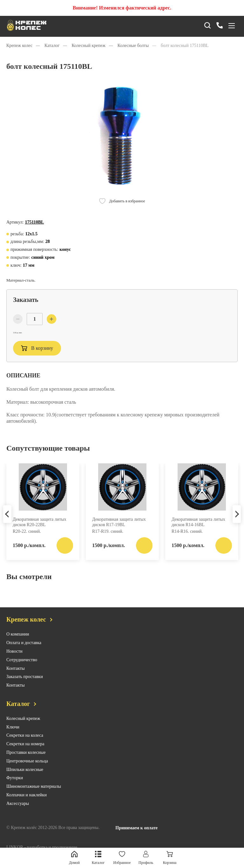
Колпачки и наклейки (27, 805)
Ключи (13, 737)
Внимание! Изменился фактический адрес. (122, 8)
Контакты (16, 678)
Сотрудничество (22, 670)
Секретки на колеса (25, 745)
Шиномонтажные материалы (34, 796)
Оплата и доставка (24, 653)
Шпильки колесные (25, 779)
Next (237, 522)
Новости (14, 661)
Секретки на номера (25, 754)
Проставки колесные (26, 762)
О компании (18, 644)
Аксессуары (18, 813)
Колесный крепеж (23, 728)
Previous (7, 522)
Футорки (15, 788)
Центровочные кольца (27, 771)
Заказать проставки (25, 686)
